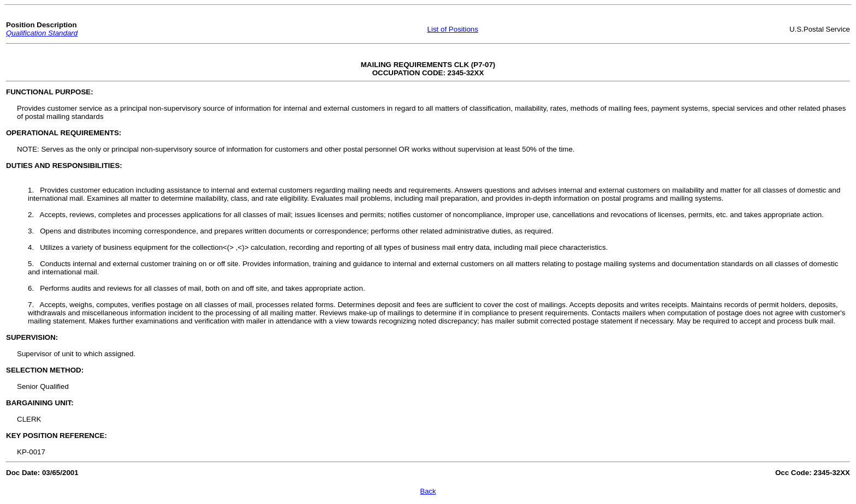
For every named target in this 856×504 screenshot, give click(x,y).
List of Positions (453, 29)
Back (428, 491)
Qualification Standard (42, 33)
